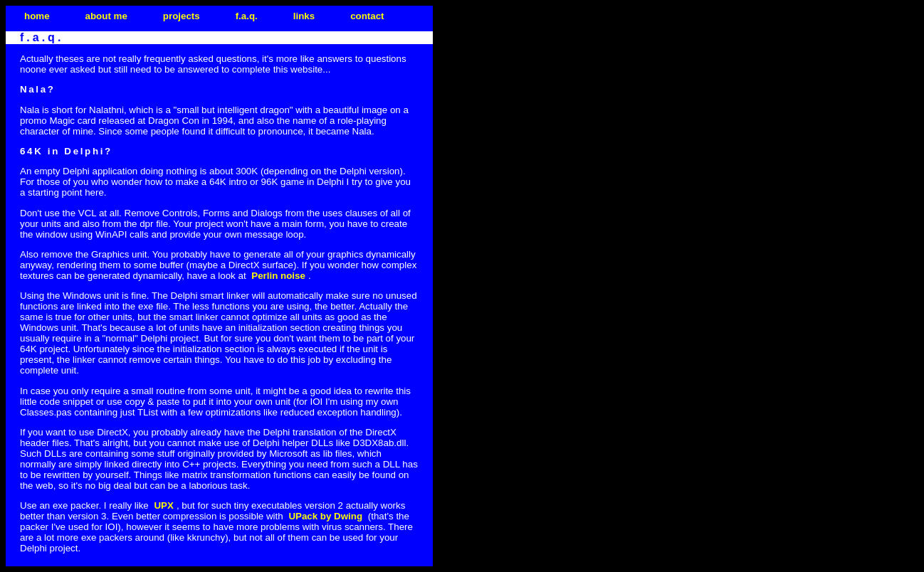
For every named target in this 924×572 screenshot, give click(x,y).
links (304, 16)
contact (367, 16)
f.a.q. (247, 16)
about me (106, 16)
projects (182, 16)
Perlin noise (278, 276)
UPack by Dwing (325, 516)
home (37, 16)
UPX (163, 505)
